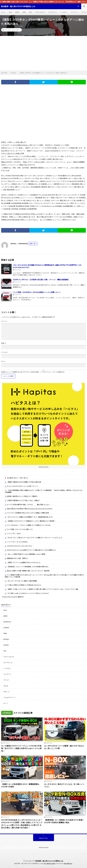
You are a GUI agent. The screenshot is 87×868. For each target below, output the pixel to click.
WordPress (68, 863)
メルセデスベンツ (9, 697)
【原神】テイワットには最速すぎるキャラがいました (24, 562)
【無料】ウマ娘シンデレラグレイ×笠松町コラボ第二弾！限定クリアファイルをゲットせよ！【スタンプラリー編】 (43, 589)
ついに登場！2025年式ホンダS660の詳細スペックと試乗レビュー (37, 292)
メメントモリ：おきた (14, 533)
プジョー (6, 680)
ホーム (3, 12)
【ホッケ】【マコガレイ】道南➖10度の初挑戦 (22, 581)
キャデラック (53, 12)
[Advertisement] (43, 53)
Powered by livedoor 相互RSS (13, 597)
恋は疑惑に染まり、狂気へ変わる (17, 478)
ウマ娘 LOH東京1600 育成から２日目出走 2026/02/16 (24, 585)
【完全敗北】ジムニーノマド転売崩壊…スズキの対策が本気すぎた (28, 567)
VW (30, 12)
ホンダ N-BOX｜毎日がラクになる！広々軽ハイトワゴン (64, 785)
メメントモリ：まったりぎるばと (17, 542)
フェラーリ (7, 674)
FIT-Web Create (50, 863)
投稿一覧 (32, 244)
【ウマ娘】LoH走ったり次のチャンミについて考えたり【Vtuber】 (28, 593)
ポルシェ (6, 692)
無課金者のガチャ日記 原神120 (17, 558)
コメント (4, 321)
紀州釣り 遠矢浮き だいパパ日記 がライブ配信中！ (23, 496)
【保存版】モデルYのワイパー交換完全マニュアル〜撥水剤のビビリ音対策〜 (31, 521)
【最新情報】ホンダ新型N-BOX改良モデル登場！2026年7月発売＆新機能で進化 (64, 821)
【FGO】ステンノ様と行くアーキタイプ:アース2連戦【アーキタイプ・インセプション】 (35, 538)
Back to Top (43, 838)
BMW (17, 12)
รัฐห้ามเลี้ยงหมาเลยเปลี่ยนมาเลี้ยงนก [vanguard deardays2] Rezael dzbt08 (30, 509)
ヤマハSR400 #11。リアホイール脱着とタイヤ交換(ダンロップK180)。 (29, 525)
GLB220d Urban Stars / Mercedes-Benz (20, 546)
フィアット (74, 12)
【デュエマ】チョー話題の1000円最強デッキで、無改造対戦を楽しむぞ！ (30, 517)
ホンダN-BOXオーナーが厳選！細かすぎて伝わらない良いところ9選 (64, 747)
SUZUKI (6, 645)
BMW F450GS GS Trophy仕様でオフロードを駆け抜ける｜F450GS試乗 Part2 (31, 550)
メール (4, 352)
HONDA (17, 30)
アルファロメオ (40, 12)
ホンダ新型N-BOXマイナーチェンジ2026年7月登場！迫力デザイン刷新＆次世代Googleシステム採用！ (21, 748)
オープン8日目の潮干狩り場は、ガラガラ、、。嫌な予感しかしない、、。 (30, 505)
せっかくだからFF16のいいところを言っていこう (23, 486)
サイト (3, 361)
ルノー (6, 703)
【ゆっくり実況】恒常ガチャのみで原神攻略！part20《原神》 (27, 554)
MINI (24, 12)
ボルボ (6, 686)
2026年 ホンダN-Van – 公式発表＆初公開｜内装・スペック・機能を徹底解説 (41, 280)
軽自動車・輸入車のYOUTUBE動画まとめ (49, 861)
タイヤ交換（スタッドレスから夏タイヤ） (20, 529)
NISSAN (6, 639)
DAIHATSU (7, 622)
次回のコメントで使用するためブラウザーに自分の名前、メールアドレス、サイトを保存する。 (34, 372)
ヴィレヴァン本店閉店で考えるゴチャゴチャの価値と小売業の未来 (28, 513)
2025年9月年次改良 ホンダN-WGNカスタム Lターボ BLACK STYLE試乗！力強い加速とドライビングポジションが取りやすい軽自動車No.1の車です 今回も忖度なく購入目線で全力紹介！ (22, 824)
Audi (10, 12)
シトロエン (64, 12)
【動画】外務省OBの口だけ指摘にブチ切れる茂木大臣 (24, 482)
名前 (4, 343)
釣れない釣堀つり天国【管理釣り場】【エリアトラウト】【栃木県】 (29, 571)
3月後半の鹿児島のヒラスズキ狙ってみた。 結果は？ (24, 500)
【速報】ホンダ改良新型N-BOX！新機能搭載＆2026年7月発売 (20, 785)
